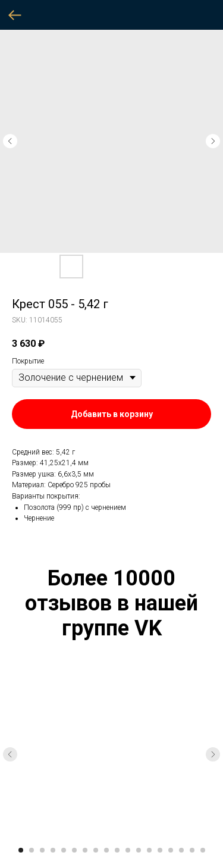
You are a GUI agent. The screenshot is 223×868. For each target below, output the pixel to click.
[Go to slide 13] (149, 850)
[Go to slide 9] (106, 850)
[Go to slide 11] (128, 850)
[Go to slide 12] (139, 850)
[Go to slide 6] (74, 850)
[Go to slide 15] (171, 850)
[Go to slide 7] (85, 850)
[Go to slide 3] (42, 850)
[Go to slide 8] (96, 850)
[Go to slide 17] (192, 850)
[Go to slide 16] (181, 850)
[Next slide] (213, 754)
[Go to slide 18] (203, 850)
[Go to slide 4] (53, 850)
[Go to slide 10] (117, 850)
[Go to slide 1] (21, 850)
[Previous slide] (10, 754)
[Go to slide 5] (64, 850)
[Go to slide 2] (32, 850)
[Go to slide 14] (160, 850)
